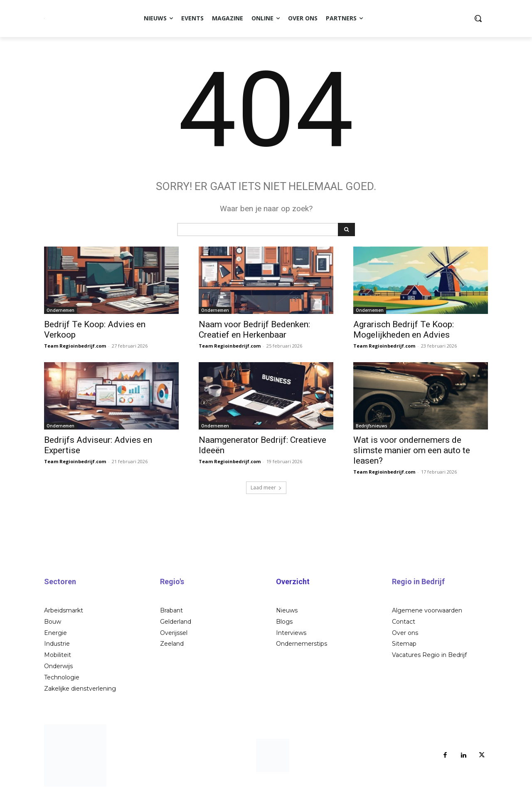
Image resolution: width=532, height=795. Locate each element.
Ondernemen (60, 310)
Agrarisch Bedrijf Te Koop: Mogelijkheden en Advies (404, 330)
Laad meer (266, 488)
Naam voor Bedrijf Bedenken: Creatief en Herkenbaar (254, 330)
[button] (478, 18)
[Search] (346, 230)
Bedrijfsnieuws (372, 426)
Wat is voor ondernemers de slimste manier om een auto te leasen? (412, 450)
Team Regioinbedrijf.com (75, 346)
